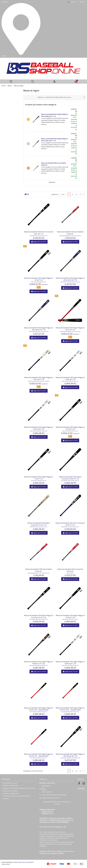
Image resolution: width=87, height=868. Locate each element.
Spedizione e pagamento (11, 793)
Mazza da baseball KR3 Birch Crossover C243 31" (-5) (70, 524)
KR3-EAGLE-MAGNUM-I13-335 (70, 431)
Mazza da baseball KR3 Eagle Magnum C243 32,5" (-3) (70, 663)
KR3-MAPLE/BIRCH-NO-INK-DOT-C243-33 (39, 573)
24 (63, 194)
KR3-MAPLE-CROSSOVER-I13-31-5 (39, 527)
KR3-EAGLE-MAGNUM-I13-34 (39, 481)
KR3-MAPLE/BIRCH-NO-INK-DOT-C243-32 (70, 236)
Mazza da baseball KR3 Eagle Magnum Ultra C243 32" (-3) (70, 279)
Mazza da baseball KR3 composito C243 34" (70, 570)
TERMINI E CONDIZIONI (10, 786)
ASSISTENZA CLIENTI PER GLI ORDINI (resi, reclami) (57, 803)
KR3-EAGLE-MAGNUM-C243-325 (70, 666)
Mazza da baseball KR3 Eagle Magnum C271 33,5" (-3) (39, 378)
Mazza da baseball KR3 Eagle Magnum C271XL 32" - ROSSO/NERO (39, 709)
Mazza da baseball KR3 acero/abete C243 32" (70, 233)
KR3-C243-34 (70, 573)
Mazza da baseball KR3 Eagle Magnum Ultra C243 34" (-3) (39, 329)
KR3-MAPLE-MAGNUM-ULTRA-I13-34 (39, 619)
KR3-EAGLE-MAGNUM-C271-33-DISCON (70, 332)
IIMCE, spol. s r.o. (51, 844)
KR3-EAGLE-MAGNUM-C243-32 (70, 381)
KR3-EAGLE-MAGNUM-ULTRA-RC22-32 (70, 758)
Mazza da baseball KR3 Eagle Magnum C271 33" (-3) (70, 329)
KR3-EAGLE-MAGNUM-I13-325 (70, 619)
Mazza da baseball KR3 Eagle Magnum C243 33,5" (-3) (39, 428)
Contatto (5, 2)
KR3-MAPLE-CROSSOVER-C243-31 (70, 481)
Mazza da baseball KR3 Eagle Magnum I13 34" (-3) (39, 478)
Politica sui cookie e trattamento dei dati (16, 796)
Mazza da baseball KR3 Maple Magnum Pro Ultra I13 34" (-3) (39, 616)
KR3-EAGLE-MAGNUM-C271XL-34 (39, 758)
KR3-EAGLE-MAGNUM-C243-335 (39, 431)
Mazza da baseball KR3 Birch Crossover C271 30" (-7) (39, 233)
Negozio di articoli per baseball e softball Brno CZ (19, 788)
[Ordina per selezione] (55, 195)
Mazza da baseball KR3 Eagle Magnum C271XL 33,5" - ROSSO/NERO (70, 709)
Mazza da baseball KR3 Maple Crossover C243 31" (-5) (70, 478)
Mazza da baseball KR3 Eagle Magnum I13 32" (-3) (39, 279)
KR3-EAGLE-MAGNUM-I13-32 (39, 282)
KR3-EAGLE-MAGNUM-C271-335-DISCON (39, 381)
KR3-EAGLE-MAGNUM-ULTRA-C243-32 (70, 282)
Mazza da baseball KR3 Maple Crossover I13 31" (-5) (39, 524)
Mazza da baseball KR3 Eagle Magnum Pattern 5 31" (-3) (39, 663)
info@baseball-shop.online (51, 798)
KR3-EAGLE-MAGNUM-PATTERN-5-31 (39, 666)
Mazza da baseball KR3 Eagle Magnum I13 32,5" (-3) (70, 616)
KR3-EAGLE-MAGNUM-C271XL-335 (70, 712)
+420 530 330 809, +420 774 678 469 (54, 795)
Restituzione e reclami (10, 791)
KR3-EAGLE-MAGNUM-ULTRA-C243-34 (39, 332)
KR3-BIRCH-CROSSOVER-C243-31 (70, 527)
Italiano (73, 2)
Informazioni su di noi (10, 783)
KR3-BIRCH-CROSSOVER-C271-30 (39, 236)
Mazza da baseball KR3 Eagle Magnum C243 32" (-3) (70, 378)
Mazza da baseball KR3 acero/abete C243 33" (39, 570)
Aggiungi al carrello (39, 242)
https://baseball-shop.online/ (49, 834)
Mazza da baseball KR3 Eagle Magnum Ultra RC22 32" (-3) (70, 755)
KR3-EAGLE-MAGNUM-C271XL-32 (39, 712)
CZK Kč (83, 2)
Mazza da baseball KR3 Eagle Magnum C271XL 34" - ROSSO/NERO (39, 755)
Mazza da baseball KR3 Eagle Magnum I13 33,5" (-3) (70, 428)
